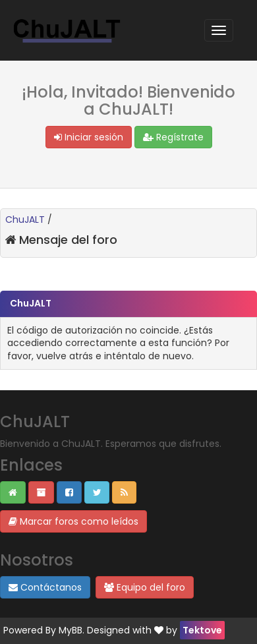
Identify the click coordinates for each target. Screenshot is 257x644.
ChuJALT (25, 220)
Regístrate (173, 137)
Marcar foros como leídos (73, 521)
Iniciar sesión (89, 137)
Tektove (202, 630)
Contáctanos (45, 587)
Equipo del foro (145, 587)
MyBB (71, 630)
